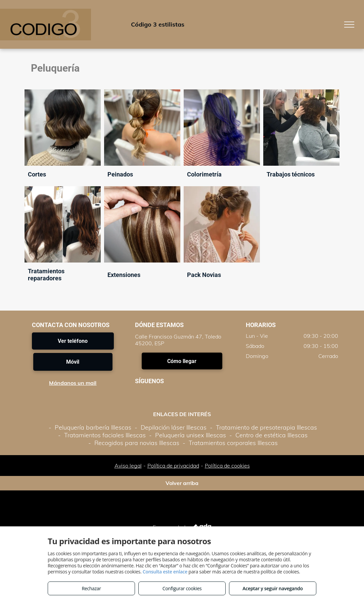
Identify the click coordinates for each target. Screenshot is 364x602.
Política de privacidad (173, 466)
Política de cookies (227, 466)
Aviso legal (128, 466)
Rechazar (91, 588)
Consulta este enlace (165, 572)
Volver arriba (182, 483)
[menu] (349, 25)
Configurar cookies (182, 588)
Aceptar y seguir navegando (272, 588)
